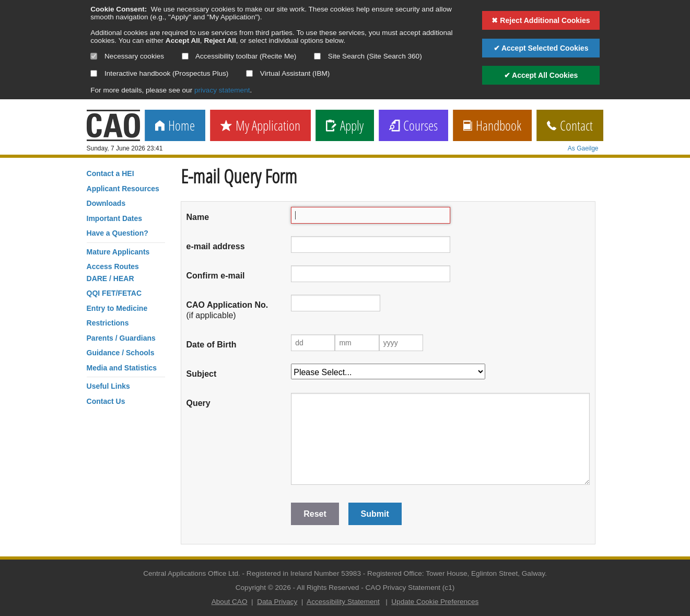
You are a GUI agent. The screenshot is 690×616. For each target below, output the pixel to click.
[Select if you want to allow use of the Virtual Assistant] (249, 73)
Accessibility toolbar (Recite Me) (239, 56)
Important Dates (115, 218)
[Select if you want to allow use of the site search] (317, 56)
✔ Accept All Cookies (541, 75)
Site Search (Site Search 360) (368, 56)
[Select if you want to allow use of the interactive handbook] (94, 73)
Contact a (110, 173)
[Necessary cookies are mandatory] (94, 56)
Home (175, 126)
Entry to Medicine (117, 308)
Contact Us (106, 401)
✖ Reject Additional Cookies (541, 20)
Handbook (492, 126)
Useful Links (108, 386)
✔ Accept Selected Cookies (541, 48)
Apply (345, 126)
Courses (413, 126)
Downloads (106, 203)
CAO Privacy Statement (403, 588)
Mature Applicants (118, 252)
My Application (260, 126)
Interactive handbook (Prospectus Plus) (159, 73)
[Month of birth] (357, 343)
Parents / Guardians (121, 338)
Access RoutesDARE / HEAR (113, 272)
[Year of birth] (401, 343)
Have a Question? (118, 233)
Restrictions (108, 323)
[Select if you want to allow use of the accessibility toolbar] (185, 56)
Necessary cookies (127, 56)
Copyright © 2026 (263, 588)
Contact (570, 126)
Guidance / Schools (121, 353)
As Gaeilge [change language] (583, 148)
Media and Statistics (122, 368)
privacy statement (222, 90)
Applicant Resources (123, 189)
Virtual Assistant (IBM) (288, 73)
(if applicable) (227, 310)
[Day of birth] (313, 343)
